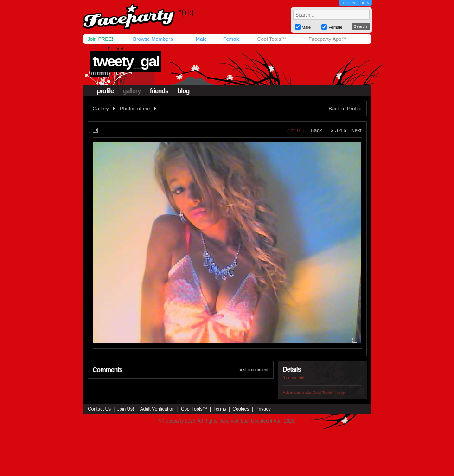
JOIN (365, 3)
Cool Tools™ (272, 39)
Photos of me (135, 109)
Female (232, 39)
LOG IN (349, 3)
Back (316, 130)
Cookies (241, 409)
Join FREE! (101, 39)
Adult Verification (157, 409)
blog (184, 91)
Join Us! (126, 409)
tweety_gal (126, 61)
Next (356, 130)
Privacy (263, 409)
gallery (132, 91)
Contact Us (99, 409)
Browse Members (153, 39)
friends (159, 91)
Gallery (101, 109)
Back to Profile (345, 109)
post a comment (253, 370)
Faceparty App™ (327, 39)
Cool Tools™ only (329, 392)
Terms (220, 409)
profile (105, 91)
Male (201, 39)
